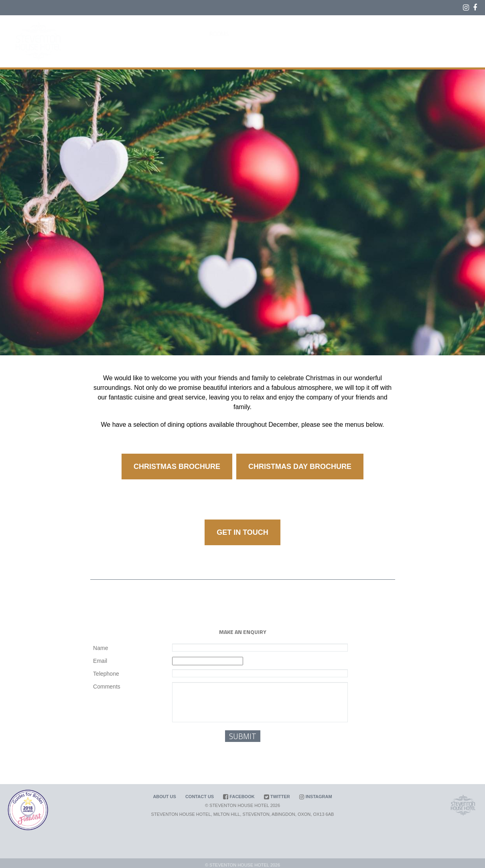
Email (100, 661)
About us (164, 797)
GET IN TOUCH (242, 532)
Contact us (200, 797)
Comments (107, 687)
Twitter (277, 797)
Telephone (106, 674)
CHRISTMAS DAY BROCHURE (300, 467)
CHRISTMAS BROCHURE (177, 467)
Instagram (316, 797)
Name (100, 648)
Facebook (239, 797)
